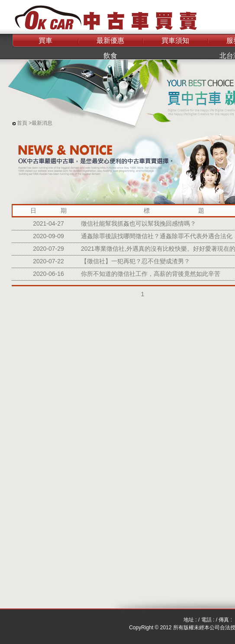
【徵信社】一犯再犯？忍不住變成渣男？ (135, 261)
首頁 (22, 123)
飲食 (110, 56)
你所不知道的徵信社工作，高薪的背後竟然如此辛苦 (151, 274)
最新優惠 (110, 40)
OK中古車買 (100, 15)
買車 (45, 40)
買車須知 (175, 40)
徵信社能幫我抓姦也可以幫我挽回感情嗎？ (138, 223)
